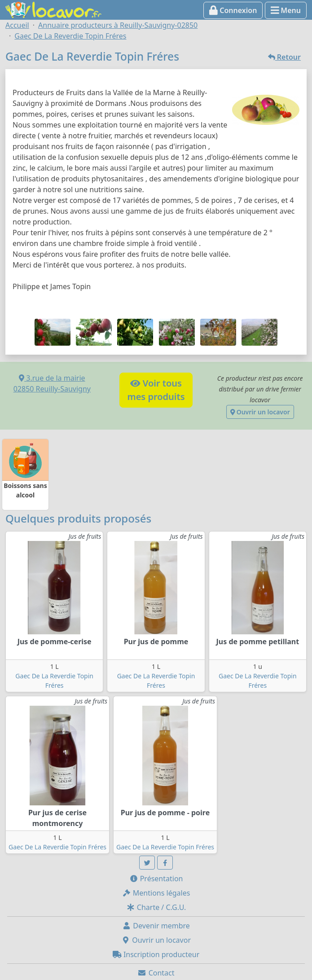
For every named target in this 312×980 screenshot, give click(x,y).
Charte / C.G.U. (156, 907)
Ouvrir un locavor (260, 412)
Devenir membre (156, 926)
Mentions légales (156, 893)
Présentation (156, 879)
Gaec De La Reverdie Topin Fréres (57, 847)
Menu (286, 10)
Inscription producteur (156, 954)
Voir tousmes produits (156, 390)
